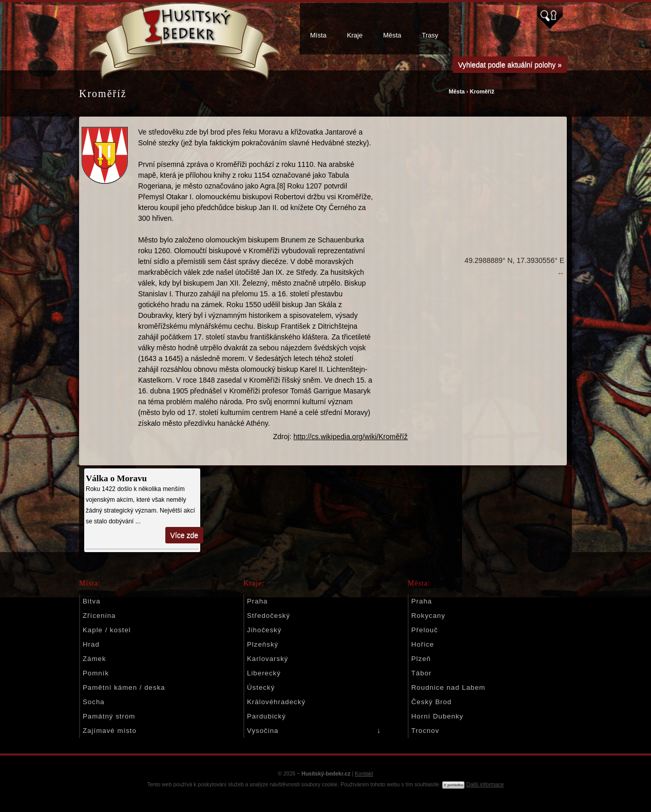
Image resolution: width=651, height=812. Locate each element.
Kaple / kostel (107, 630)
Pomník (96, 673)
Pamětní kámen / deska (124, 687)
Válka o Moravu (116, 478)
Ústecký (261, 687)
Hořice (423, 644)
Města (392, 35)
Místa (318, 35)
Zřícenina (99, 616)
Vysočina (263, 731)
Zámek (94, 659)
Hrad (91, 644)
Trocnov (425, 731)
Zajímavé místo (110, 731)
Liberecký (264, 673)
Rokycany (428, 616)
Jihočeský (264, 630)
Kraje (355, 35)
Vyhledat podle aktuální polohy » (510, 65)
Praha (257, 601)
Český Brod (432, 702)
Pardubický (266, 716)
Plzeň (421, 659)
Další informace (485, 784)
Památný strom (109, 716)
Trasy (430, 35)
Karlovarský (267, 659)
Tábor (422, 673)
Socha (94, 702)
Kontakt (364, 773)
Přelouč (425, 630)
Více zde (184, 535)
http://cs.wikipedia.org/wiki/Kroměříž (350, 437)
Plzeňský (263, 644)
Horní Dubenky (437, 716)
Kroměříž (482, 91)
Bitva (92, 601)
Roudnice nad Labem (448, 687)
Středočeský (269, 616)
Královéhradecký (276, 702)
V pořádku (453, 785)
